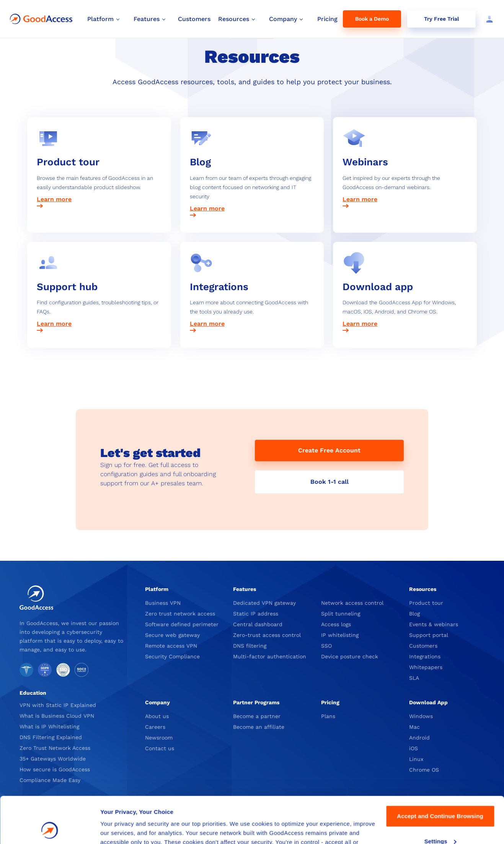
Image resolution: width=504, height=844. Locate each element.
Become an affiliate (259, 727)
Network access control (352, 603)
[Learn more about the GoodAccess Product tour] (99, 200)
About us (157, 716)
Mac (414, 727)
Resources (423, 589)
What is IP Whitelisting (49, 726)
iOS (413, 748)
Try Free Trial (441, 19)
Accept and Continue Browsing (440, 773)
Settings (440, 797)
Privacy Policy (250, 808)
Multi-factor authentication (270, 656)
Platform (157, 589)
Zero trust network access (180, 614)
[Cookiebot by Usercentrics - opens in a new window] (50, 829)
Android (419, 738)
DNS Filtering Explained (51, 737)
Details (110, 829)
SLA (414, 678)
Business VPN (163, 603)
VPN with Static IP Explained (58, 705)
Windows (421, 716)
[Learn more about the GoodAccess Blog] (252, 209)
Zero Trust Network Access (55, 748)
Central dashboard (258, 624)
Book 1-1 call (329, 482)
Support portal (429, 635)
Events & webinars (434, 624)
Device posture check (350, 656)
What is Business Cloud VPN (57, 716)
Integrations (425, 656)
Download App (428, 702)
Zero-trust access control (267, 635)
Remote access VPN (171, 646)
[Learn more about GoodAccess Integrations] (252, 324)
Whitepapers (426, 667)
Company (157, 702)
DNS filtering (250, 646)
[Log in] (488, 19)
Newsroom (159, 738)
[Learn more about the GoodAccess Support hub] (99, 324)
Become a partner (257, 716)
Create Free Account (329, 450)
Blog (414, 614)
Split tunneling (341, 614)
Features (245, 589)
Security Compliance (172, 656)
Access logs (336, 624)
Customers (423, 646)
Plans (328, 716)
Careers (155, 727)
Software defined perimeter (182, 624)
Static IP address (256, 614)
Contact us (160, 748)
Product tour (426, 603)
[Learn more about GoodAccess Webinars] (405, 200)
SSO (326, 646)
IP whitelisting (340, 635)
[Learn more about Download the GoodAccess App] (405, 324)
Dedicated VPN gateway (264, 603)
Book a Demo (372, 19)
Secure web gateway (172, 635)
